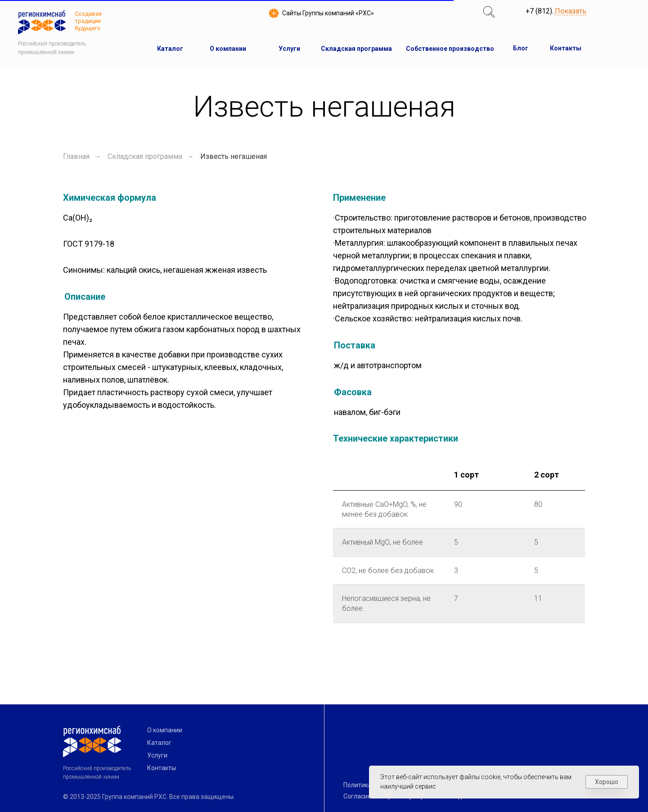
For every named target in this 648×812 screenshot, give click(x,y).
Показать (571, 11)
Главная (76, 156)
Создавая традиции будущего (88, 21)
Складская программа (145, 156)
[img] (489, 12)
